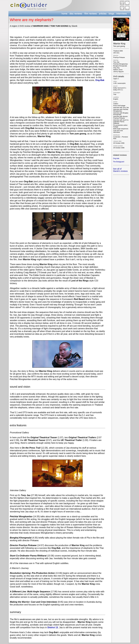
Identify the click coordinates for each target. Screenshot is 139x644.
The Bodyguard (119, 162)
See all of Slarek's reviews (120, 170)
